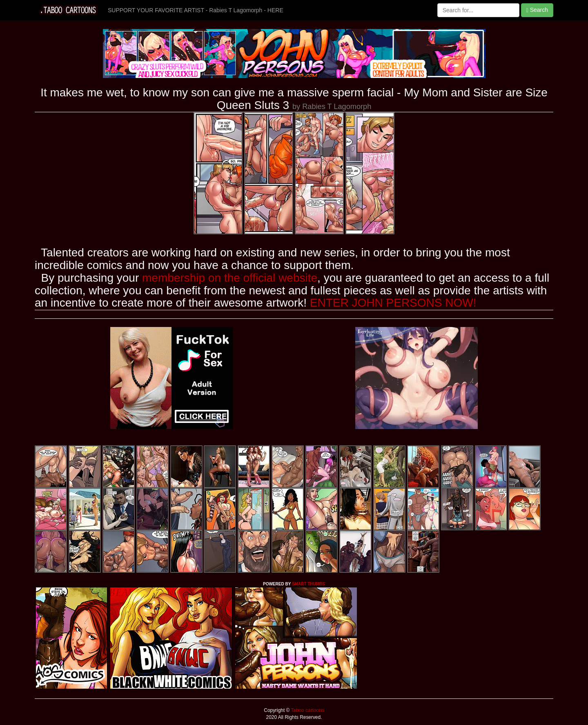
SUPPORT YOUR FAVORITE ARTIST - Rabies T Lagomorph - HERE (196, 10)
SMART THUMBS (308, 584)
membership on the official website (230, 278)
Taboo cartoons (307, 710)
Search (537, 10)
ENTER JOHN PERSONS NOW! (393, 303)
